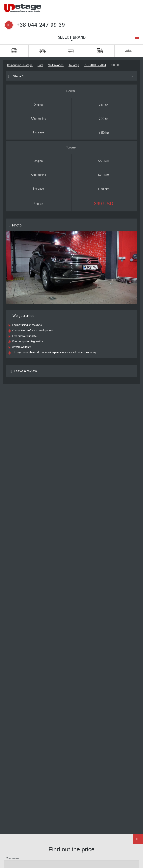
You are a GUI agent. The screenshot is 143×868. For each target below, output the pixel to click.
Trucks (71, 51)
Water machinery (128, 51)
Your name (13, 858)
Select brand (72, 37)
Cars (14, 51)
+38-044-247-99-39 (41, 25)
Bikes (43, 51)
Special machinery (100, 51)
